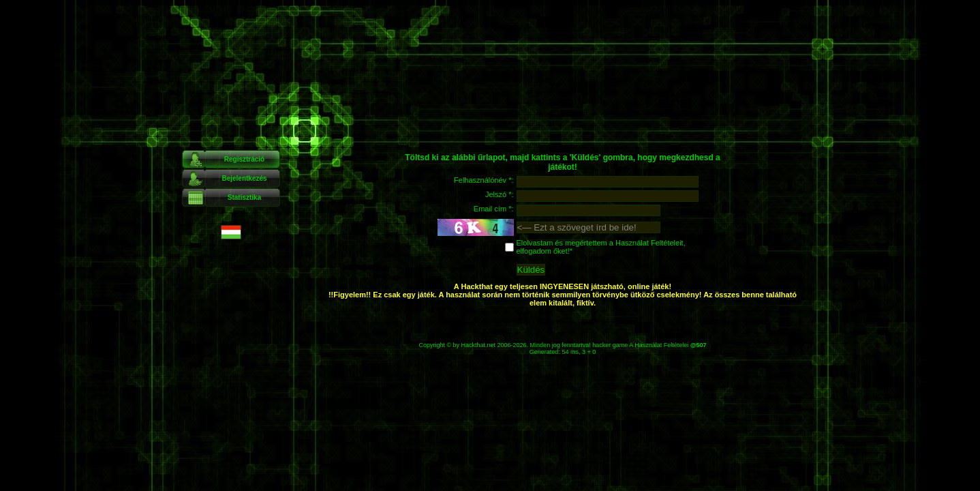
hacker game (610, 345)
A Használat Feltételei (659, 345)
